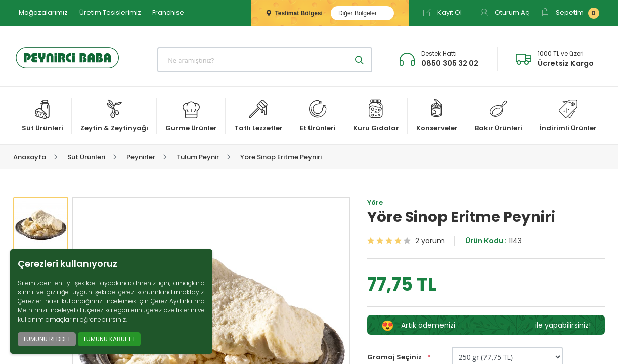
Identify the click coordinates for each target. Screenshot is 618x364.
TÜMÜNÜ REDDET (47, 339)
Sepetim (570, 13)
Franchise (168, 12)
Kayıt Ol (442, 12)
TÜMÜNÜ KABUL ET (109, 339)
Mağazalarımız (43, 12)
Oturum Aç (505, 12)
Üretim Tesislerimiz (110, 12)
